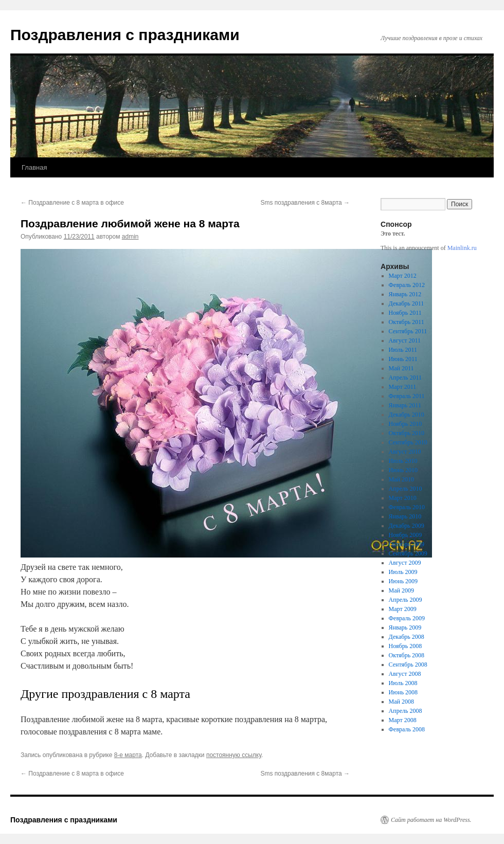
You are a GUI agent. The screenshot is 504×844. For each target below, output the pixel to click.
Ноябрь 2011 (405, 313)
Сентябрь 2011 (408, 331)
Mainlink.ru (462, 248)
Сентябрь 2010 (408, 442)
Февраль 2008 (407, 729)
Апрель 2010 (406, 489)
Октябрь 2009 (407, 544)
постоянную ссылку (234, 755)
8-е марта (128, 755)
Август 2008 (405, 674)
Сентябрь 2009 (408, 553)
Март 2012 (403, 276)
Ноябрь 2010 (406, 424)
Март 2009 (403, 609)
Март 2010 (403, 498)
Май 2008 (401, 702)
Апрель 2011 (405, 378)
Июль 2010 (403, 461)
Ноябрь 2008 (406, 646)
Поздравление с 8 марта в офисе (72, 203)
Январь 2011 (405, 405)
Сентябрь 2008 (408, 665)
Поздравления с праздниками (125, 35)
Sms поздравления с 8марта (305, 203)
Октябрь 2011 (407, 322)
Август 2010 (405, 452)
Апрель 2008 (406, 711)
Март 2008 (403, 720)
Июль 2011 (403, 350)
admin (130, 237)
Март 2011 (403, 387)
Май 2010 (401, 479)
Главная (34, 167)
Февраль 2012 (407, 285)
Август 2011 (405, 340)
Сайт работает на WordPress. (431, 820)
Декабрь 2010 (407, 415)
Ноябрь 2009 (406, 535)
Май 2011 (401, 368)
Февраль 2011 (407, 396)
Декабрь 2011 (407, 303)
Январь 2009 (405, 627)
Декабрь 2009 (407, 526)
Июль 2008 (403, 683)
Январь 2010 (405, 516)
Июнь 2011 (403, 359)
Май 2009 (401, 590)
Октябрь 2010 (407, 433)
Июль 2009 (403, 572)
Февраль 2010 (407, 507)
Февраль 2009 (407, 618)
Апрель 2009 (406, 600)
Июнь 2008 (403, 692)
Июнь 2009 (403, 581)
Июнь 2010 (403, 470)
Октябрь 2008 (407, 655)
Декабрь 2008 (407, 637)
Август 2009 (405, 563)
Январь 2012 (405, 294)
